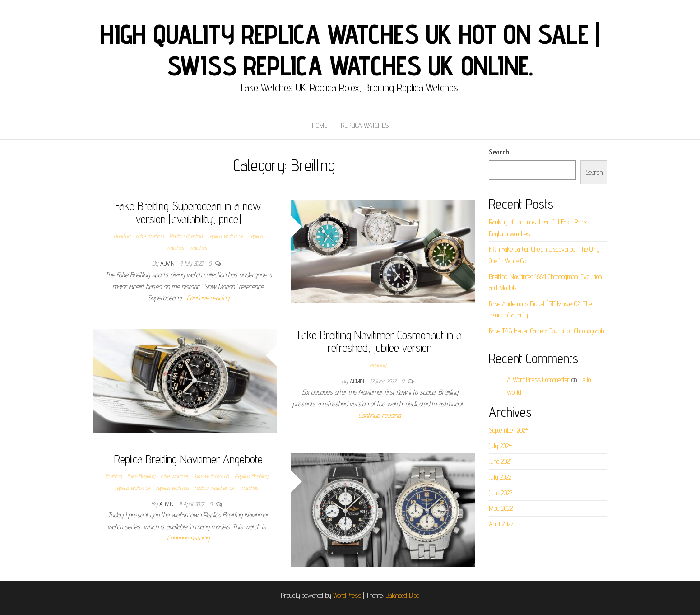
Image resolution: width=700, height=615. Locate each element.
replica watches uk (215, 488)
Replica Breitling (186, 236)
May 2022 (501, 508)
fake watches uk (212, 476)
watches (198, 247)
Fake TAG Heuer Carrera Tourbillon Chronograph (546, 331)
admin (168, 263)
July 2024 (500, 446)
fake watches (175, 476)
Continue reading (208, 298)
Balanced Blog (403, 595)
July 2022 (500, 477)
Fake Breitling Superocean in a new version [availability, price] (188, 212)
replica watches (173, 488)
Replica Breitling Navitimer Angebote (188, 459)
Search (499, 152)
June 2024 (501, 461)
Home (320, 125)
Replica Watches (365, 125)
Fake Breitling (150, 236)
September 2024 (509, 430)
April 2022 (501, 524)
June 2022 (501, 493)
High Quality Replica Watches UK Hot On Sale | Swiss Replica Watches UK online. (350, 50)
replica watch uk (226, 236)
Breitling (122, 236)
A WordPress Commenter (538, 380)
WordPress (347, 595)
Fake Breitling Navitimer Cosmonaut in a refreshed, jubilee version (380, 341)
